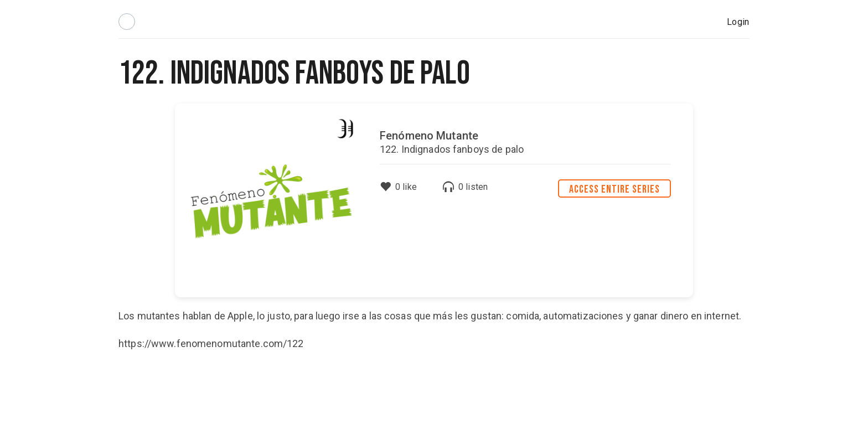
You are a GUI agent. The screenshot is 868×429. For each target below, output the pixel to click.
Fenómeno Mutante (429, 136)
